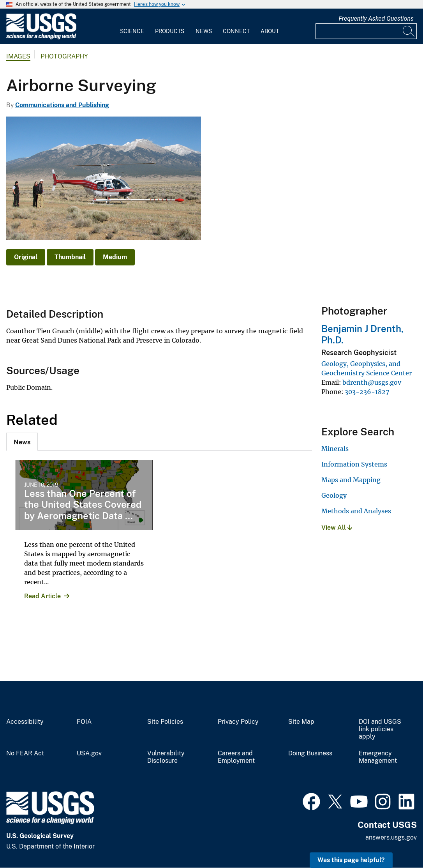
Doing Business (310, 753)
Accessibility (25, 722)
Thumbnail (70, 257)
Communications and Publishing (62, 105)
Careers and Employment (236, 757)
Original (26, 257)
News (204, 31)
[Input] (366, 31)
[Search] (409, 31)
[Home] (41, 38)
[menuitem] (132, 27)
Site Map (301, 722)
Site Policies (165, 722)
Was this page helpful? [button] (351, 860)
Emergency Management (378, 757)
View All (337, 528)
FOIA (84, 722)
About (270, 31)
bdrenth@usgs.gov (372, 382)
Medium (115, 257)
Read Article (42, 596)
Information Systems (354, 464)
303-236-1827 (367, 392)
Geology (334, 495)
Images (18, 56)
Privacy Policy (238, 722)
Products (170, 31)
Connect (236, 31)
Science (132, 31)
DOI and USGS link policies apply (380, 729)
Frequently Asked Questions (376, 19)
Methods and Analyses (356, 511)
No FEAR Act (25, 753)
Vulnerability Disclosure (166, 757)
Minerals (335, 449)
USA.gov (89, 753)
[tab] (22, 442)
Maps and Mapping (351, 480)
